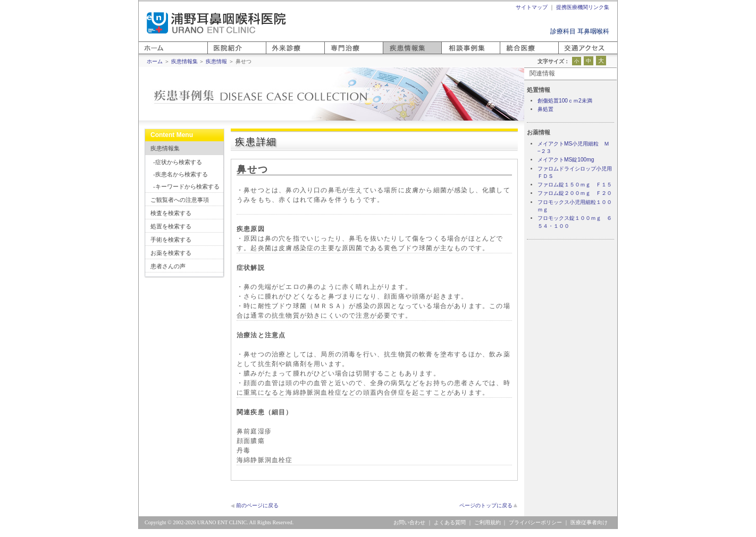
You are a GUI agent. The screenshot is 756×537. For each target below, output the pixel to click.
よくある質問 (450, 522)
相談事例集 (457, 54)
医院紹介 (220, 54)
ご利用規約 (488, 522)
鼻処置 (545, 109)
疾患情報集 (165, 148)
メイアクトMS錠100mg (566, 160)
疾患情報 (216, 61)
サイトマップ (532, 7)
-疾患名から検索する (180, 174)
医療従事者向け (589, 522)
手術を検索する (171, 240)
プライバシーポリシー (535, 522)
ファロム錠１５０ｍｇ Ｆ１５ (575, 185)
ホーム (148, 54)
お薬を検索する (171, 253)
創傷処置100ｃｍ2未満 (565, 101)
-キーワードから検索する (186, 186)
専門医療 (337, 54)
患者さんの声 (168, 266)
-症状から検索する (178, 162)
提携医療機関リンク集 (583, 7)
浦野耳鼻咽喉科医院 (216, 23)
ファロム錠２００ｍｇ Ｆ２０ (575, 193)
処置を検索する (171, 226)
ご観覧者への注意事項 (180, 200)
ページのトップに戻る (486, 505)
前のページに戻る (257, 505)
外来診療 (279, 54)
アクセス (571, 54)
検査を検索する (171, 213)
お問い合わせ (409, 522)
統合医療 (513, 54)
